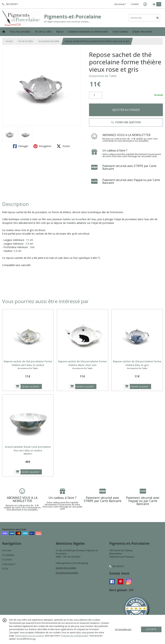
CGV (5, 569)
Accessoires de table (49, 41)
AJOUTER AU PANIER (126, 110)
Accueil (9, 41)
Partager (21, 146)
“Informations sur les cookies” (30, 636)
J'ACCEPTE (151, 629)
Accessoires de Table (103, 76)
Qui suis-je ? (9, 564)
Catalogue (8, 555)
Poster (63, 146)
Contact (135, 4)
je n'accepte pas (123, 629)
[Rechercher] (158, 18)
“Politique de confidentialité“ (74, 636)
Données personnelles (67, 573)
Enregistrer (42, 146)
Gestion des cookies (66, 568)
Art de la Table (26, 41)
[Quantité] (96, 95)
